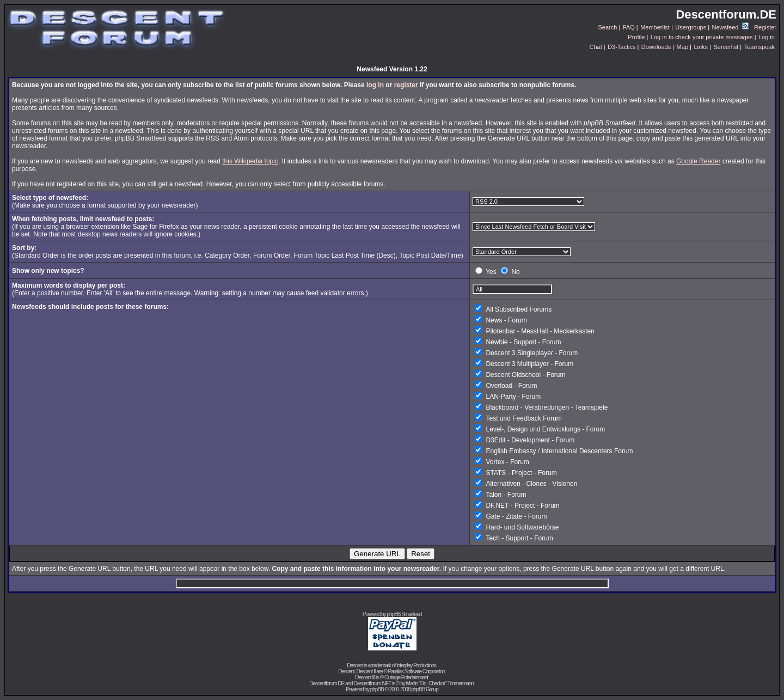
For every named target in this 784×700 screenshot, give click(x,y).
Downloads (656, 47)
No (515, 272)
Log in (767, 37)
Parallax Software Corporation (416, 671)
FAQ (629, 27)
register (406, 85)
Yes (491, 272)
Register (765, 27)
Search (608, 27)
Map (682, 47)
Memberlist (655, 27)
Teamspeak (759, 47)
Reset (421, 554)
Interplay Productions (416, 665)
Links (701, 47)
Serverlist (726, 47)
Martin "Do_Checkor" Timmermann (440, 683)
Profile (636, 37)
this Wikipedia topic (250, 161)
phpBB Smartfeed (404, 614)
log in (375, 85)
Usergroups (691, 27)
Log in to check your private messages (702, 37)
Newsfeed (730, 27)
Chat (595, 47)
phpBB (377, 689)
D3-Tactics (621, 47)
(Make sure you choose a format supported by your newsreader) (105, 202)
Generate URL (377, 554)
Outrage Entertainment (406, 677)
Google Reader (698, 161)
